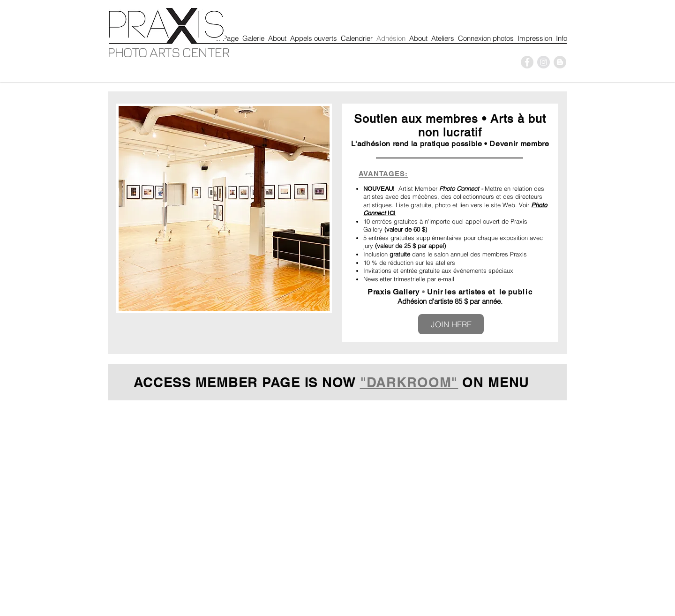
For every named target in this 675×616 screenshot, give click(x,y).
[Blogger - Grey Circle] (560, 62)
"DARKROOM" (409, 382)
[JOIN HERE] (451, 324)
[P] (527, 62)
